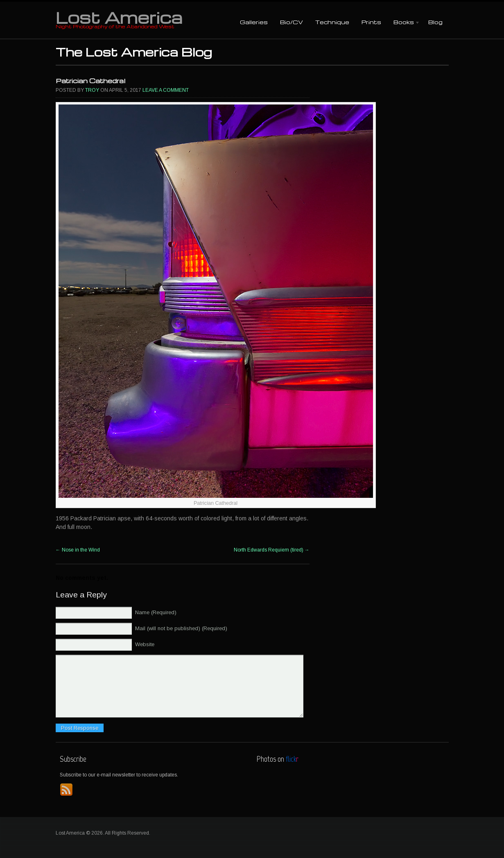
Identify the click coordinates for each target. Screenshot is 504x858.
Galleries (254, 22)
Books (404, 23)
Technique (332, 22)
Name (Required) (156, 612)
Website (145, 644)
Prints (371, 22)
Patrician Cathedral (90, 81)
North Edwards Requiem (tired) (272, 550)
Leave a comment (166, 90)
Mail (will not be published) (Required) (181, 628)
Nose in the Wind (78, 550)
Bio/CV (292, 22)
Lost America (119, 17)
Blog (435, 22)
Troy (92, 90)
